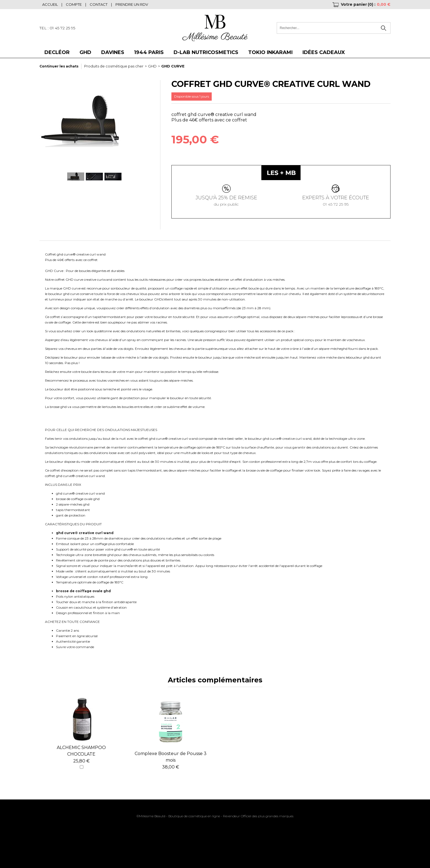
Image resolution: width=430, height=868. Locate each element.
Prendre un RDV (132, 4)
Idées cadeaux (324, 52)
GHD (85, 52)
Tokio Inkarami (270, 52)
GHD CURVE (173, 66)
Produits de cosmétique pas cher (114, 66)
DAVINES (113, 52)
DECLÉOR (57, 52)
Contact (99, 4)
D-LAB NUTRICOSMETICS (206, 52)
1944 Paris (149, 52)
